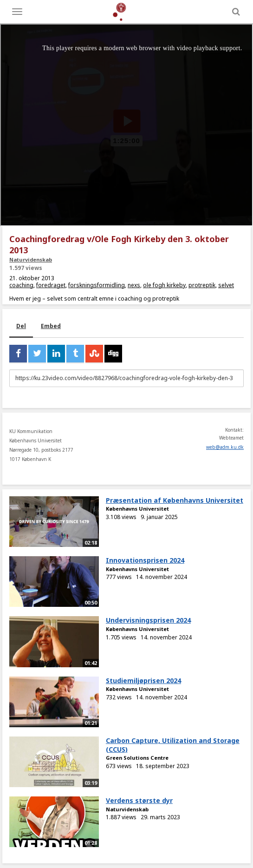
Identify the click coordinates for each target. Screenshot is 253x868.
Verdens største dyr (139, 800)
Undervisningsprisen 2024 (148, 620)
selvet (226, 285)
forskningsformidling (97, 285)
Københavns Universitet (137, 509)
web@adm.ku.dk (225, 447)
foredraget (51, 285)
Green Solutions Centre (137, 758)
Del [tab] (21, 326)
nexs (134, 285)
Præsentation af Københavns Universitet (175, 500)
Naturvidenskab (31, 260)
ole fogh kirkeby (164, 285)
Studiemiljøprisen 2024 (143, 681)
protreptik (202, 285)
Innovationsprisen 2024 (145, 560)
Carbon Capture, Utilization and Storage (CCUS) (173, 745)
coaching (21, 285)
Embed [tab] (51, 326)
